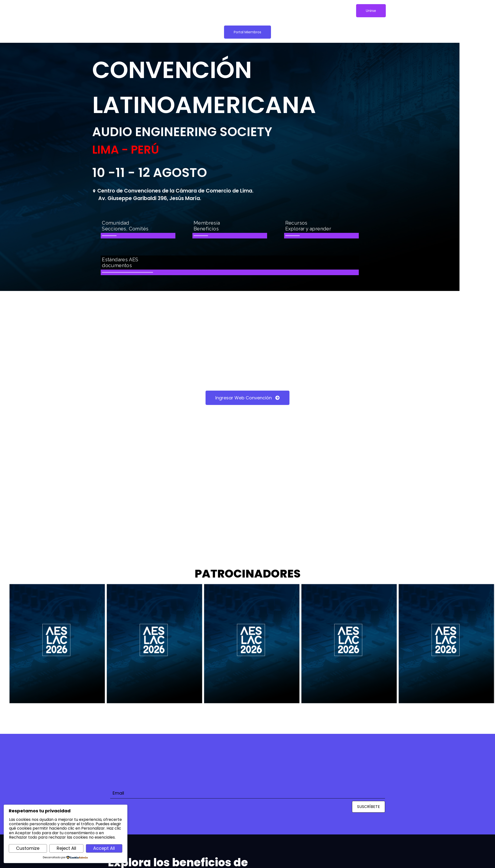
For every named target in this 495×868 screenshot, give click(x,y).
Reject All (66, 848)
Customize (28, 848)
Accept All (104, 848)
